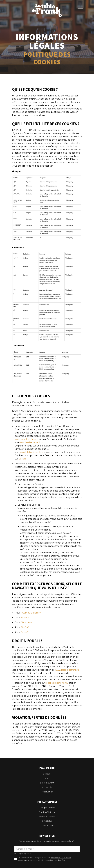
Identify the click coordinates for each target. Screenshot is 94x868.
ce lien (22, 459)
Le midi (47, 774)
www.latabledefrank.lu (27, 439)
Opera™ (25, 632)
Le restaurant (47, 783)
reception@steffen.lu (57, 683)
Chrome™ (26, 622)
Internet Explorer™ (31, 613)
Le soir (47, 778)
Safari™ (25, 618)
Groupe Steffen (47, 808)
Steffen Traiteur (47, 812)
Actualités (47, 787)
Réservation (47, 792)
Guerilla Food (47, 826)
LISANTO (47, 821)
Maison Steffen (47, 817)
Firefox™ (26, 627)
